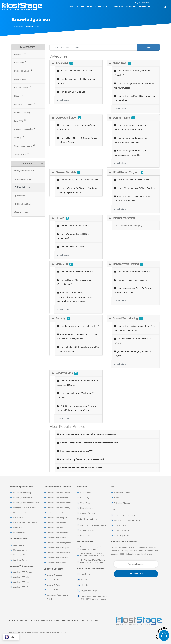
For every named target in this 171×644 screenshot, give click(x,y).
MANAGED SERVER (50, 621)
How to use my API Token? (72, 247)
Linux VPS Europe (54, 575)
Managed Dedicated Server (25, 513)
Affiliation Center (87, 530)
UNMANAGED (88, 7)
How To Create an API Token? (73, 226)
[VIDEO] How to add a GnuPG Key (75, 71)
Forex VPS (18, 528)
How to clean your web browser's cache (78, 180)
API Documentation (122, 493)
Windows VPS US (21, 587)
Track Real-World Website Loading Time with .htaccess (92, 555)
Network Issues (87, 508)
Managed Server (20, 550)
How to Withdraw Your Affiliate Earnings (135, 188)
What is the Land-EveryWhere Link (132, 180)
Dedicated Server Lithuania (58, 553)
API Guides (119, 498)
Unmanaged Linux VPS (23, 498)
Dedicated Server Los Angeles (60, 503)
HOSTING (74, 7)
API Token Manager (122, 503)
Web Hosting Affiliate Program (93, 525)
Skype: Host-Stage (89, 591)
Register (145, 3)
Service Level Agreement (125, 515)
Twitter (84, 580)
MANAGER (144, 7)
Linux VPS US (53, 580)
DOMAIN (85, 621)
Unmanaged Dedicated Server (26, 503)
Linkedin (85, 585)
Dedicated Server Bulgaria (58, 548)
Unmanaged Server (22, 555)
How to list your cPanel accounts (132, 280)
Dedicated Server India (57, 563)
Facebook (85, 574)
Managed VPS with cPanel (25, 508)
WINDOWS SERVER (70, 621)
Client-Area (85, 503)
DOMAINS (131, 7)
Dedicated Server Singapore (59, 543)
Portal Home (17, 26)
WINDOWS (118, 7)
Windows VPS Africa (22, 577)
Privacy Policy (120, 525)
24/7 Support (86, 493)
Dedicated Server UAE (56, 528)
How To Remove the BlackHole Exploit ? (78, 326)
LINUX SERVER (32, 621)
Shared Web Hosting (22, 493)
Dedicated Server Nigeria (57, 513)
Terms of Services (122, 530)
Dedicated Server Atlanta (57, 498)
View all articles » (64, 100)
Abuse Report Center (123, 535)
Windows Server (20, 560)
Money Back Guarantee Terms (127, 520)
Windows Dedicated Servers (25, 523)
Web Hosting (19, 545)
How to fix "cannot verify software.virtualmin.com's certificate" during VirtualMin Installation (75, 297)
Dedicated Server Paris (57, 538)
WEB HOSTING (16, 621)
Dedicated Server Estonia (58, 533)
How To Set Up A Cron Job (71, 92)
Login (138, 3)
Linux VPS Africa (54, 590)
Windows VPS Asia (21, 582)
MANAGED (104, 7)
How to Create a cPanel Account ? (75, 272)
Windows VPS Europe (23, 572)
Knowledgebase (87, 498)
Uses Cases (85, 535)
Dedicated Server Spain (57, 518)
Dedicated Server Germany (58, 508)
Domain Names (20, 533)
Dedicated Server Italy (56, 523)
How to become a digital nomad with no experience (94, 548)
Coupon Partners (88, 513)
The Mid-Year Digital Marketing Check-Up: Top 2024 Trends (93, 561)
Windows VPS (19, 518)
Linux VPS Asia (53, 585)
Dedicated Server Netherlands (60, 493)
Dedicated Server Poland (57, 558)
